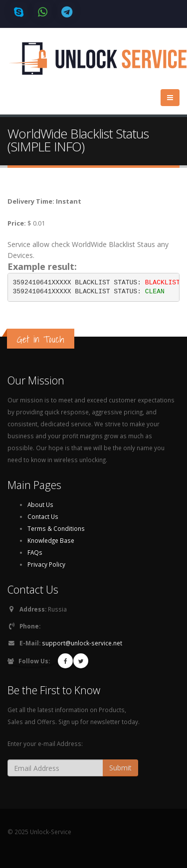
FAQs (35, 552)
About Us (40, 504)
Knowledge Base (51, 540)
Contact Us (43, 516)
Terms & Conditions (56, 528)
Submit (120, 768)
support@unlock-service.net (82, 643)
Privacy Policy (46, 564)
